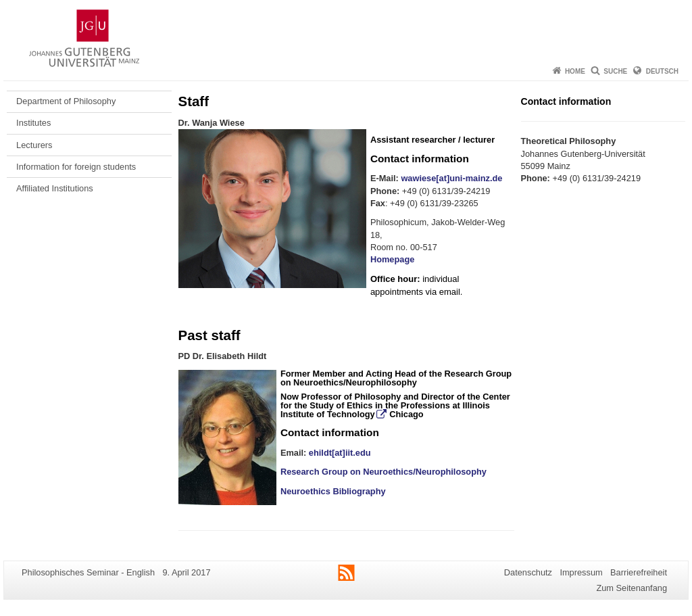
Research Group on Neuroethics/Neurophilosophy (396, 378)
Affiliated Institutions (55, 188)
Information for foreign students (76, 167)
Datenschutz (528, 572)
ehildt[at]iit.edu (340, 453)
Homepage (392, 259)
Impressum (581, 572)
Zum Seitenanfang (632, 588)
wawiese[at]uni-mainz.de (451, 178)
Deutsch (662, 71)
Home (575, 71)
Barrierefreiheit (639, 572)
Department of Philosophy (66, 101)
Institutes (33, 123)
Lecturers (34, 145)
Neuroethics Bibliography (333, 491)
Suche (615, 71)
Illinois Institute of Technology (385, 410)
